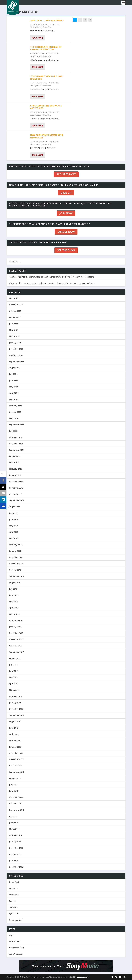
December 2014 (16, 797)
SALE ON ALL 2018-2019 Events (47, 20)
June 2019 (13, 519)
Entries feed (15, 941)
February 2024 (15, 406)
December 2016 (16, 709)
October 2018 (15, 570)
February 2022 (15, 437)
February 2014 (15, 835)
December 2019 (16, 482)
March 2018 (14, 614)
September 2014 (16, 810)
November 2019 (16, 488)
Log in (12, 935)
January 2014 (15, 841)
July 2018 (13, 589)
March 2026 (14, 298)
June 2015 (13, 791)
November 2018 (16, 564)
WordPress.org (16, 954)
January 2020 (15, 475)
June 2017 (13, 671)
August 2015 (15, 778)
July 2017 (13, 665)
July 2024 (13, 374)
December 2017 (16, 633)
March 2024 (14, 399)
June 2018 (13, 595)
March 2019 (14, 538)
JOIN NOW (66, 213)
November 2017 (16, 639)
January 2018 (15, 627)
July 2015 (13, 785)
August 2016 (15, 722)
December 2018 (16, 557)
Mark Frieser (42, 24)
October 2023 (15, 412)
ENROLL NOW (66, 232)
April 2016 (14, 734)
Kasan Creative (83, 977)
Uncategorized (36, 27)
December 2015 (16, 753)
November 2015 (16, 759)
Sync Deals (14, 914)
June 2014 (13, 823)
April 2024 (14, 393)
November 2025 (16, 305)
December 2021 (16, 444)
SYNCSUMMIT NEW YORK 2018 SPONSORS (46, 78)
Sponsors (13, 907)
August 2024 (15, 368)
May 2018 (13, 601)
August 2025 (15, 317)
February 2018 (15, 620)
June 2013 (13, 861)
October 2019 (15, 494)
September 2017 (16, 652)
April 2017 (14, 684)
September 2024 (16, 361)
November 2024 (16, 355)
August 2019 (15, 507)
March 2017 (14, 690)
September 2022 (16, 425)
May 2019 (13, 526)
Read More (37, 38)
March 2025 (14, 336)
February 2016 (15, 740)
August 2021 (15, 456)
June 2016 (13, 728)
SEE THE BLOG (66, 250)
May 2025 (13, 330)
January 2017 (15, 703)
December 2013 (16, 848)
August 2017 (15, 658)
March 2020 (14, 463)
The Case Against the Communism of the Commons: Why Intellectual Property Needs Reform (51, 277)
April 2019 (14, 532)
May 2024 (13, 387)
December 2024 (16, 349)
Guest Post (14, 882)
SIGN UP (66, 193)
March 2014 (14, 829)
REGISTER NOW (66, 174)
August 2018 (15, 583)
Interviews (14, 895)
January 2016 (15, 747)
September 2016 (16, 715)
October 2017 (15, 646)
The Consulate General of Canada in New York (46, 48)
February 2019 (15, 545)
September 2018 (16, 576)
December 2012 (16, 867)
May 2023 (13, 418)
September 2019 (16, 500)
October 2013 (15, 854)
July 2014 (13, 816)
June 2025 (13, 324)
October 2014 (15, 804)
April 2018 (14, 608)
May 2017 (13, 677)
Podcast (13, 901)
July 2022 (13, 431)
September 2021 (16, 450)
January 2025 (15, 343)
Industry (13, 888)
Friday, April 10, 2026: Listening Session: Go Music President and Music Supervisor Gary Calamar (52, 283)
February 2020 (15, 469)
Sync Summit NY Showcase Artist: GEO (46, 107)
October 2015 (15, 766)
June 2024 (13, 380)
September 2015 (16, 772)
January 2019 (15, 551)
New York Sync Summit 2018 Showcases (47, 136)
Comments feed (16, 948)
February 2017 (15, 696)
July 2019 (13, 513)
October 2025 (15, 311)
